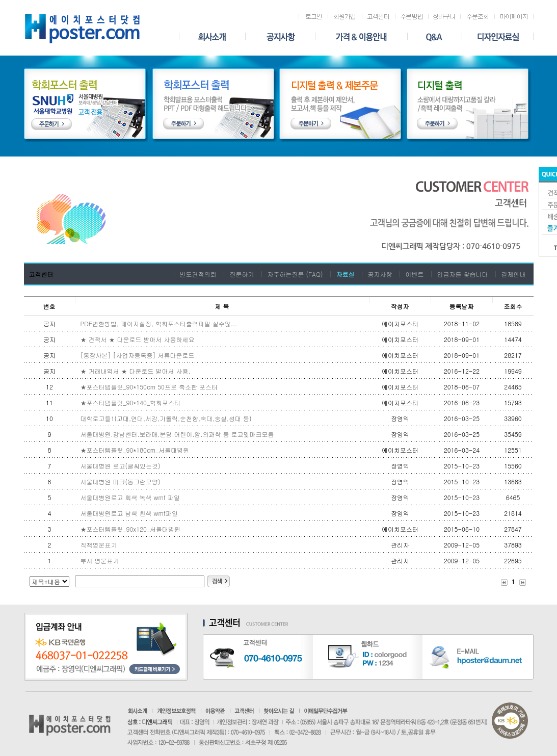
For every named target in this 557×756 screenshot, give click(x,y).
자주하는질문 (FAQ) (295, 274)
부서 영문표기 (100, 561)
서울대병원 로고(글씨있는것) (121, 466)
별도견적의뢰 (198, 274)
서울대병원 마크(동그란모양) (121, 481)
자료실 (346, 274)
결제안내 (514, 274)
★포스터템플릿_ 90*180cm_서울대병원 (136, 450)
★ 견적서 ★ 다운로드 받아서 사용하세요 (138, 339)
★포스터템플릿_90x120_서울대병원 (130, 529)
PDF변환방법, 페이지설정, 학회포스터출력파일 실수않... (159, 323)
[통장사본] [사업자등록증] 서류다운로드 (138, 355)
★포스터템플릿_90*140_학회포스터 (130, 402)
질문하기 (242, 274)
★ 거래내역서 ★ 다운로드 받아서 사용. (136, 371)
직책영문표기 (99, 545)
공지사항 (380, 274)
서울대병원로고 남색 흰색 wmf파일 (129, 513)
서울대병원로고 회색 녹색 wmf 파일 (130, 497)
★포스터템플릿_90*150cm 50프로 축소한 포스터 (149, 387)
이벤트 (415, 274)
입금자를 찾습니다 (463, 274)
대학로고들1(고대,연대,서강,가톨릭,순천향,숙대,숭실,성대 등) (166, 418)
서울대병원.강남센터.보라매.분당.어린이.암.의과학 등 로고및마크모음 (177, 434)
